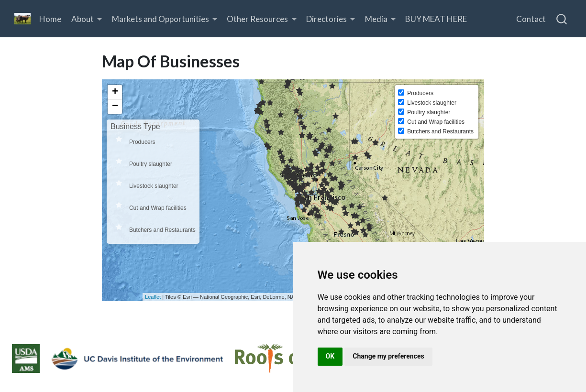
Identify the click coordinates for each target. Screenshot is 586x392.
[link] (87, 19)
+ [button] (115, 92)
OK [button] (330, 356)
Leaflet (153, 297)
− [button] (115, 107)
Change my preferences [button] (388, 356)
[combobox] (562, 19)
